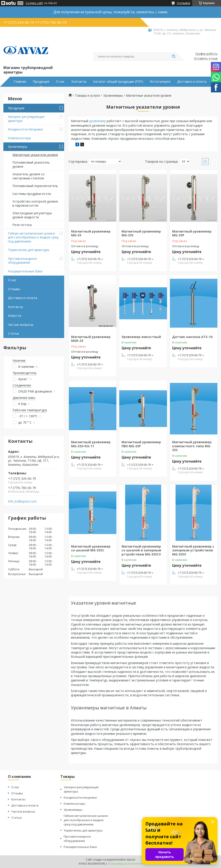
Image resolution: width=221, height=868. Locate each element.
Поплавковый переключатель (35, 186)
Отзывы (14, 289)
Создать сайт (34, 3)
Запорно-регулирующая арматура (26, 119)
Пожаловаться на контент (125, 864)
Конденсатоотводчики (25, 129)
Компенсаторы (19, 138)
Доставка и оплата (192, 82)
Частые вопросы (21, 325)
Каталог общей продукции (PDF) (118, 82)
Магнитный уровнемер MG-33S (141, 233)
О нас (60, 82)
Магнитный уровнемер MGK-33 (91, 339)
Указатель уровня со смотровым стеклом (28, 176)
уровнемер (97, 121)
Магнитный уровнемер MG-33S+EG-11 (91, 444)
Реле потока (22, 225)
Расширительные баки (25, 271)
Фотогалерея (160, 82)
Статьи (13, 333)
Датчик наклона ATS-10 (192, 337)
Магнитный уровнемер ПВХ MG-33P (141, 444)
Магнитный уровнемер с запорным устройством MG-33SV (193, 550)
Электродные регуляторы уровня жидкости (32, 215)
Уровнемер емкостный (141, 337)
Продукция (41, 82)
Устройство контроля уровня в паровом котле (35, 203)
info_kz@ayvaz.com (22, 501)
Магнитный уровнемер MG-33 (91, 233)
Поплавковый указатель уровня (31, 164)
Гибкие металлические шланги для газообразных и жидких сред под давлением (33, 237)
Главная (20, 82)
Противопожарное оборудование (22, 261)
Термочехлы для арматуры (29, 250)
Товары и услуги (87, 96)
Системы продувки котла (32, 194)
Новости (15, 316)
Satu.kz (131, 860)
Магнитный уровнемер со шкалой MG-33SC (91, 548)
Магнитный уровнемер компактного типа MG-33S (192, 446)
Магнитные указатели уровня (35, 155)
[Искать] (174, 57)
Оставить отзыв (206, 59)
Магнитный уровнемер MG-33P (192, 233)
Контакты (79, 82)
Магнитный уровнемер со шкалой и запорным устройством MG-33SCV (141, 550)
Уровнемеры (18, 147)
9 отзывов (183, 3)
